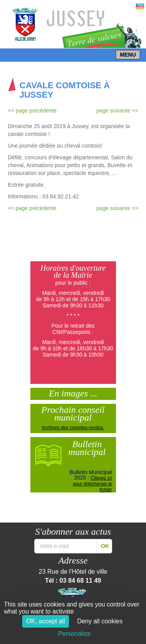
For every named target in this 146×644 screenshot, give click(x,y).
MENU (128, 55)
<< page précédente (32, 111)
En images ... (73, 392)
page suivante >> (117, 111)
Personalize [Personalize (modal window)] (74, 634)
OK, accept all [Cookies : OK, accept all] (46, 621)
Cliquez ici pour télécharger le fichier (92, 484)
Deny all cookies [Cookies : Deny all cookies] (100, 621)
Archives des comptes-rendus (73, 428)
